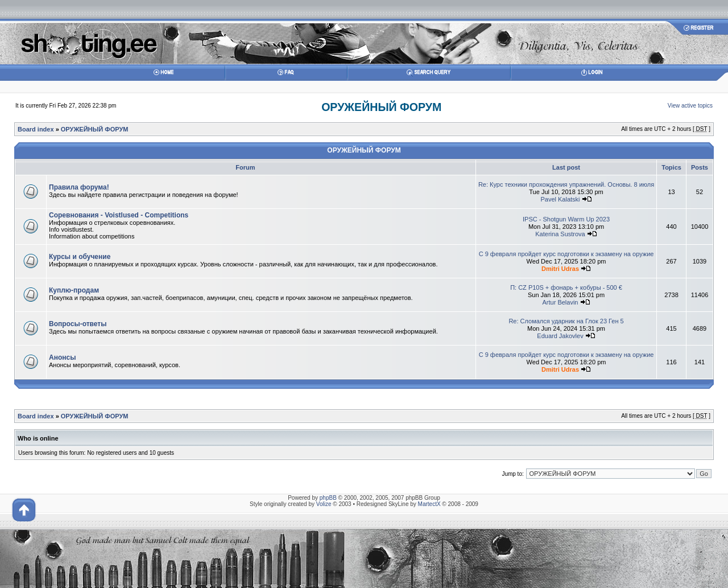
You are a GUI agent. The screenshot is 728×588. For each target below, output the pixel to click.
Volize (324, 504)
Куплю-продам (74, 290)
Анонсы (62, 357)
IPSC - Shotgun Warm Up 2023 (566, 219)
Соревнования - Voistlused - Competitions (119, 215)
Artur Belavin (561, 302)
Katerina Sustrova (560, 234)
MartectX (429, 504)
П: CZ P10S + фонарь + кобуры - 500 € (566, 287)
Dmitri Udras (560, 269)
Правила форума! (79, 187)
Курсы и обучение (80, 257)
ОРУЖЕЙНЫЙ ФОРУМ (381, 107)
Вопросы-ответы (78, 324)
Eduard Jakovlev (560, 336)
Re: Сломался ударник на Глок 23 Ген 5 (566, 321)
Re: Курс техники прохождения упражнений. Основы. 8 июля (566, 184)
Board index (36, 129)
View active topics (690, 106)
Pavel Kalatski (560, 199)
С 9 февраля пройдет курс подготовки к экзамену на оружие (566, 254)
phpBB (328, 498)
